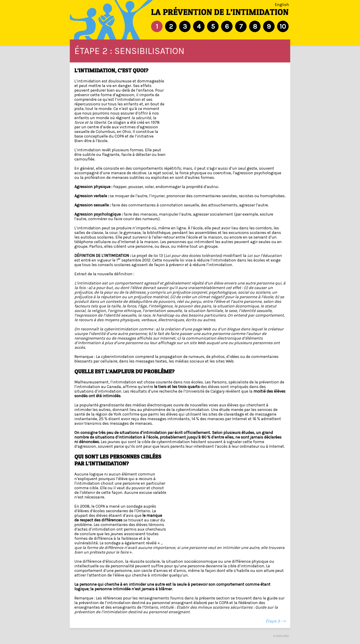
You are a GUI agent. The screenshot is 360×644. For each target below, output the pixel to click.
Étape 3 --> (276, 621)
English (282, 5)
